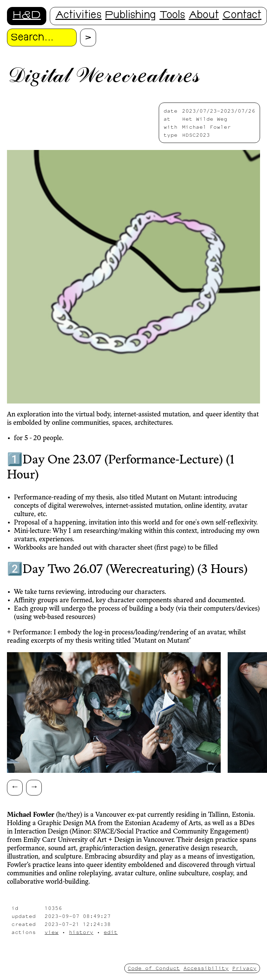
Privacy (244, 968)
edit (111, 932)
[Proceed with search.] (88, 37)
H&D (27, 16)
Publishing (131, 16)
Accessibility (206, 968)
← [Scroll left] (15, 786)
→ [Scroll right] (34, 786)
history (81, 932)
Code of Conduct (154, 968)
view (52, 932)
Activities (78, 16)
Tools (172, 16)
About (204, 16)
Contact (242, 16)
